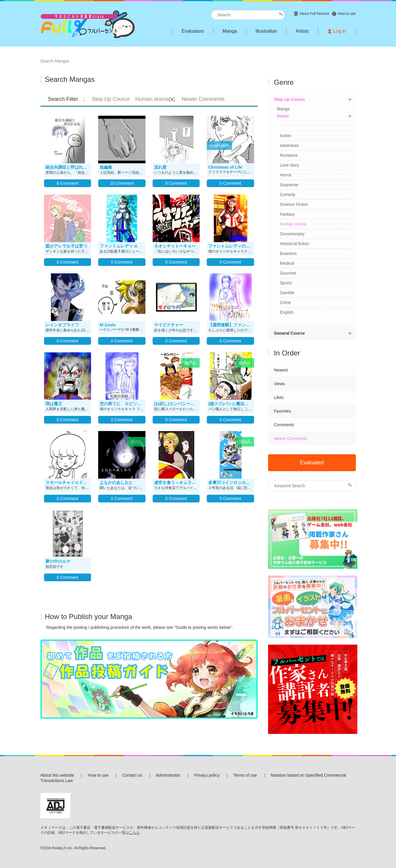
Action (286, 136)
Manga (230, 31)
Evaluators (193, 31)
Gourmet (288, 273)
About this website (57, 775)
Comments (284, 425)
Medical (287, 263)
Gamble (287, 293)
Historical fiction (295, 244)
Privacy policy (207, 775)
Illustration (266, 31)
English (287, 312)
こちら (134, 833)
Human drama (293, 224)
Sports (286, 283)
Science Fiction (294, 204)
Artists (302, 31)
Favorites (283, 411)
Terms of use (245, 775)
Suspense (289, 185)
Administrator (168, 775)
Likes (279, 397)
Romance (289, 155)
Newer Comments (291, 438)
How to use (98, 775)
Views (280, 384)
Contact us (132, 775)
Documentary (292, 234)
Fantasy (287, 214)
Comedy (288, 195)
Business (288, 253)
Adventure (289, 145)
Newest (281, 370)
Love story (290, 165)
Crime (285, 303)
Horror (286, 175)
